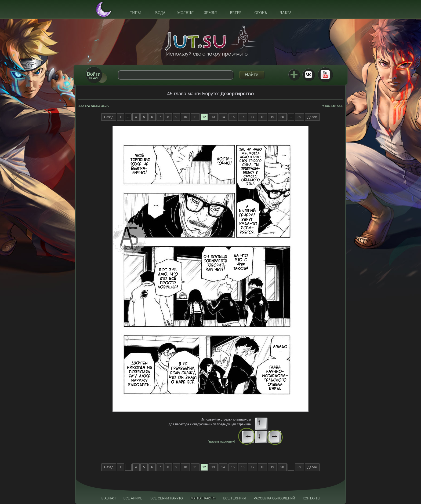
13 (213, 117)
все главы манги (97, 106)
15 (233, 117)
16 (243, 117)
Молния (185, 13)
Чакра (286, 13)
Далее (312, 117)
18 (262, 117)
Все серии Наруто (167, 498)
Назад (109, 117)
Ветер (236, 13)
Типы (135, 13)
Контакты (312, 498)
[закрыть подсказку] (221, 441)
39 (299, 117)
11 (195, 117)
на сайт (94, 75)
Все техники (234, 498)
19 (272, 117)
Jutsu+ (294, 75)
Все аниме (133, 498)
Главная (108, 498)
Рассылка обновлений (274, 498)
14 (223, 117)
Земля (211, 13)
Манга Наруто (203, 498)
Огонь (261, 13)
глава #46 (329, 106)
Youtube (325, 75)
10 (185, 117)
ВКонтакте (309, 75)
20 (282, 117)
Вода (160, 13)
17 (253, 117)
